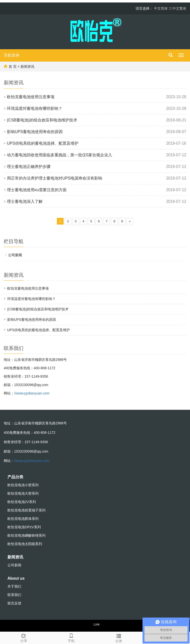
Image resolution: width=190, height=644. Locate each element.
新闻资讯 (27, 67)
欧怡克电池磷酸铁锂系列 (26, 535)
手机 (71, 637)
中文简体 (161, 8)
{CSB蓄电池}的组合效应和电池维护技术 (42, 120)
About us (16, 578)
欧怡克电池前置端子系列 (26, 510)
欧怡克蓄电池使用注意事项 (31, 97)
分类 (119, 638)
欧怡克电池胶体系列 (23, 519)
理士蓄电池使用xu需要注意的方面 (37, 190)
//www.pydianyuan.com (32, 393)
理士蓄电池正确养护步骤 (29, 167)
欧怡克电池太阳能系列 (25, 544)
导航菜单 (12, 55)
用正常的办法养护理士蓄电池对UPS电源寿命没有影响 (55, 178)
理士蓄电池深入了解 (25, 201)
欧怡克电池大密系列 (23, 493)
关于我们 (14, 586)
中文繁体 (179, 8)
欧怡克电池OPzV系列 (24, 527)
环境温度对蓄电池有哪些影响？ (35, 108)
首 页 (13, 67)
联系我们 (14, 595)
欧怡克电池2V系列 (22, 502)
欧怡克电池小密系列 (23, 485)
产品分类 (15, 477)
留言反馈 (14, 603)
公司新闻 (15, 255)
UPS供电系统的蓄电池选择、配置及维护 (43, 143)
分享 (24, 637)
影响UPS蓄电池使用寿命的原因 (35, 132)
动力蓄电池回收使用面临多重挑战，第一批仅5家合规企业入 (59, 155)
